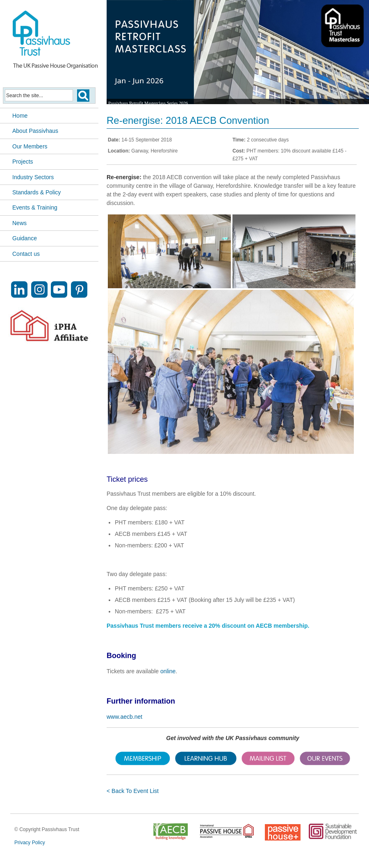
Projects (23, 162)
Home (20, 116)
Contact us (26, 254)
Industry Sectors (33, 177)
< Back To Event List (133, 791)
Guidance (25, 238)
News (19, 223)
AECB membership (282, 626)
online (168, 671)
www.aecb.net (124, 717)
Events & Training (35, 207)
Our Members (30, 146)
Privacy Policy (30, 843)
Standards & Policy (36, 192)
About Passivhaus (35, 131)
